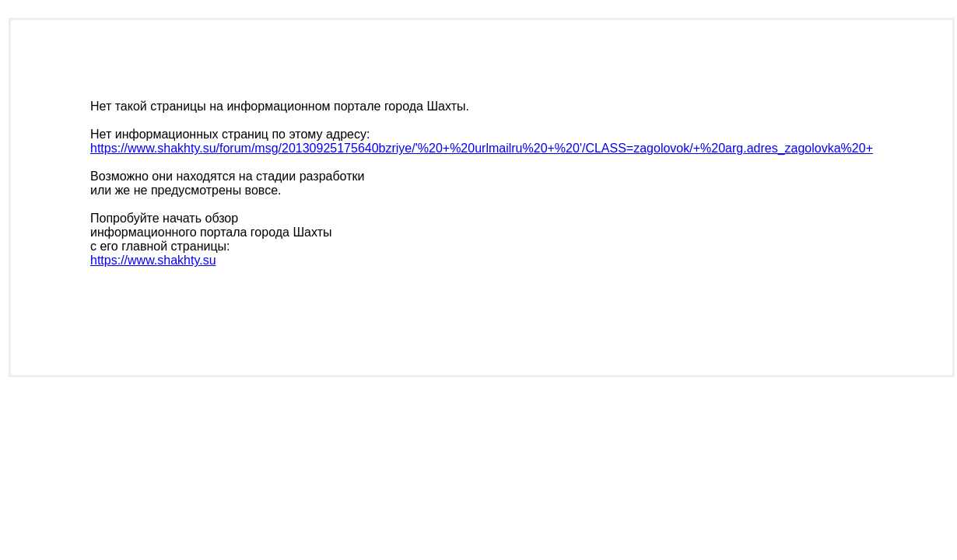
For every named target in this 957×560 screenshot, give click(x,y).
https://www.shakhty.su (153, 260)
